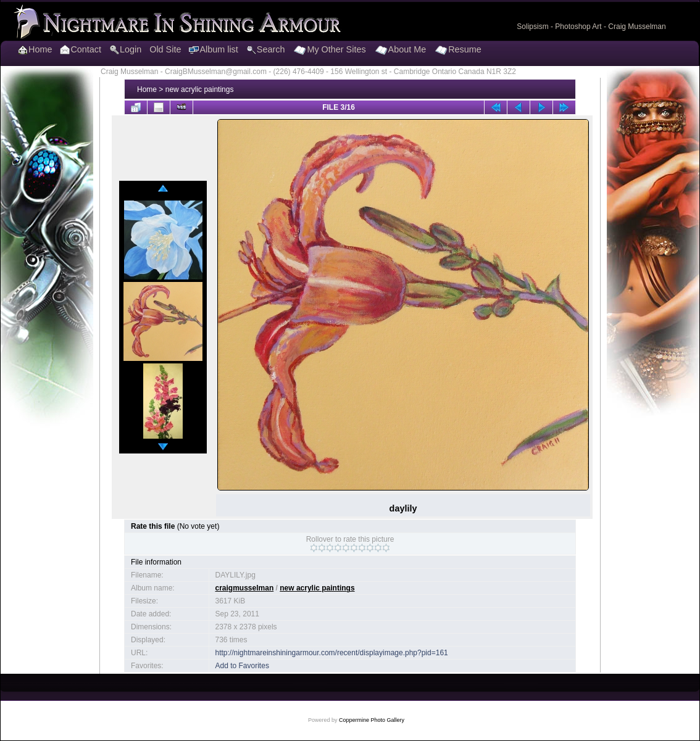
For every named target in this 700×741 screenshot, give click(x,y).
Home (147, 89)
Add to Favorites (242, 666)
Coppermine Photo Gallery (372, 720)
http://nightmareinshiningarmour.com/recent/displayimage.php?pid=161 (332, 653)
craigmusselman (245, 588)
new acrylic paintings (200, 89)
